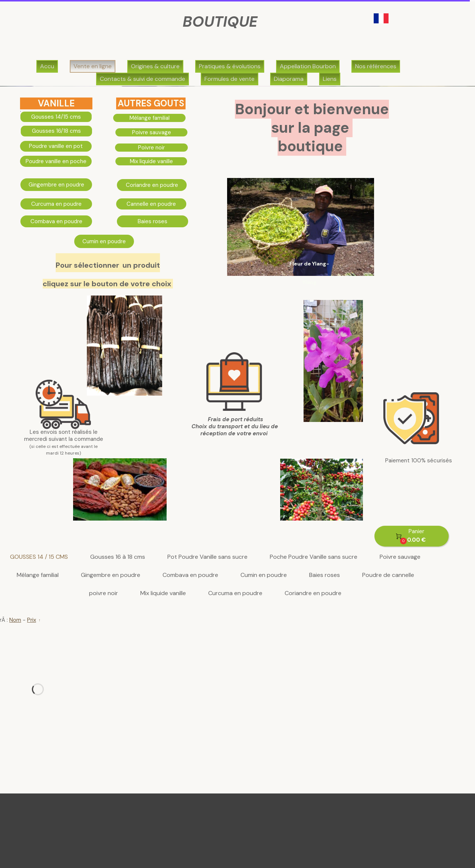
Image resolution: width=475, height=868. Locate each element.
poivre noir (104, 593)
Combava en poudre (190, 575)
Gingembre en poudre (111, 575)
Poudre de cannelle (388, 575)
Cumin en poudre (264, 575)
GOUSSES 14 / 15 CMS (39, 557)
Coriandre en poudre (313, 593)
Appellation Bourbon (308, 66)
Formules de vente (230, 79)
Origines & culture (155, 66)
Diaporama (289, 79)
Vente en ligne (93, 66)
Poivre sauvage (400, 557)
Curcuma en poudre (235, 593)
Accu (47, 66)
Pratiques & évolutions (230, 66)
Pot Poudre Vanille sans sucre (207, 557)
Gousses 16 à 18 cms (118, 557)
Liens (330, 79)
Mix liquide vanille (163, 593)
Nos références (376, 66)
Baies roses (325, 575)
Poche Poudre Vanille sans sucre (314, 557)
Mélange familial (38, 575)
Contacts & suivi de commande (142, 79)
